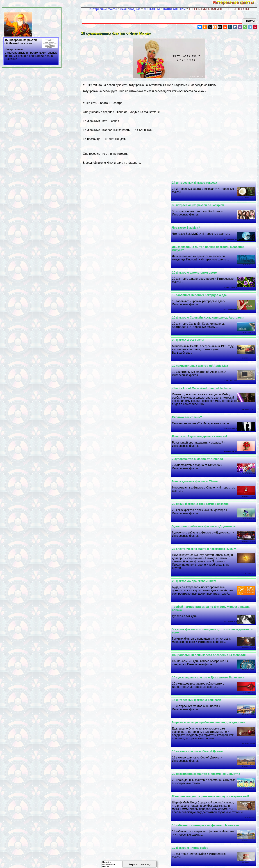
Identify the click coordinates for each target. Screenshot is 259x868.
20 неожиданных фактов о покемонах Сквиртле (125, 498)
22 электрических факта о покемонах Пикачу (207, 375)
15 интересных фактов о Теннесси (200, 469)
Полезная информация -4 (212, 862)
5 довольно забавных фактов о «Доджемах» (123, 353)
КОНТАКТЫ (152, 9)
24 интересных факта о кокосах (198, 183)
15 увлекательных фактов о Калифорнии (205, 735)
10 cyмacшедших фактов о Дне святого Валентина (127, 446)
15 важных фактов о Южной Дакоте (200, 498)
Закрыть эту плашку (140, 864)
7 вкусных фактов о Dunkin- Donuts (200, 565)
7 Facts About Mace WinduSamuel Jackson (120, 279)
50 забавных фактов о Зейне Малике (201, 665)
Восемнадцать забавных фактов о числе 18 (122, 665)
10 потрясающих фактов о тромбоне (117, 565)
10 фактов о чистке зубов (109, 543)
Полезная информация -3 (175, 862)
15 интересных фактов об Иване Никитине (31, 50)
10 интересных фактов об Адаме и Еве (203, 616)
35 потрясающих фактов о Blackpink (117, 183)
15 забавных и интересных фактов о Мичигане (124, 520)
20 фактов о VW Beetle (107, 253)
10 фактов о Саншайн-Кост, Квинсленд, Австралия (211, 253)
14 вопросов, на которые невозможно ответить (125, 616)
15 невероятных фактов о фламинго (117, 806)
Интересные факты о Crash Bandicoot (118, 713)
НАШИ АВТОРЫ (174, 9)
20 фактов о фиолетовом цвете (197, 231)
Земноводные (130, 9)
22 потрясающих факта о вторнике (200, 784)
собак (115, 121)
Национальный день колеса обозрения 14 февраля (128, 424)
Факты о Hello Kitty (104, 639)
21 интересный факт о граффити (199, 588)
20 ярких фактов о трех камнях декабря (203, 353)
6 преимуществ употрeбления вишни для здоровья (128, 469)
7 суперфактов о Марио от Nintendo (201, 330)
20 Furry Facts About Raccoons (112, 784)
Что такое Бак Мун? (189, 205)
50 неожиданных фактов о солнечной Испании (124, 735)
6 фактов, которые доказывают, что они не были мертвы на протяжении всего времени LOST (210, 830)
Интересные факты (236, 2)
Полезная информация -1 (100, 862)
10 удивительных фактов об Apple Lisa (203, 279)
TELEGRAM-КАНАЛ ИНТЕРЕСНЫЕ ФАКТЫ (219, 9)
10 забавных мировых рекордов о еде (118, 231)
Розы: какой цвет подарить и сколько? (119, 308)
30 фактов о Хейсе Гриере (194, 639)
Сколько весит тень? (190, 308)
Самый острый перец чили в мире (200, 713)
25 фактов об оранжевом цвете (113, 375)
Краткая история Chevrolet (194, 758)
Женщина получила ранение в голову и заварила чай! (214, 520)
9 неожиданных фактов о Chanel (114, 330)
